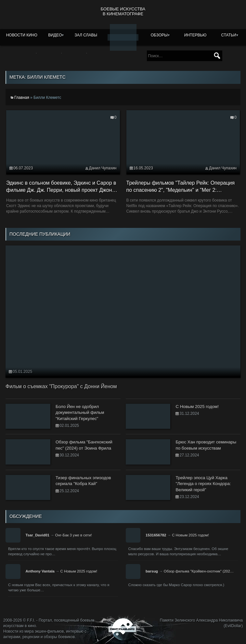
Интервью (195, 35)
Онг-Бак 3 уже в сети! (74, 535)
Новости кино (22, 35)
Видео (55, 35)
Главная (22, 98)
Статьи (228, 35)
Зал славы (86, 35)
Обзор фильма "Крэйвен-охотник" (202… (199, 571)
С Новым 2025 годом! (190, 535)
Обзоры (159, 35)
